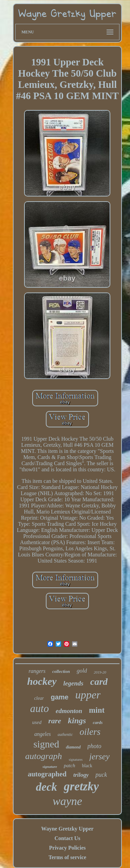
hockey (42, 681)
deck (47, 787)
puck (101, 775)
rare (55, 721)
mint (97, 710)
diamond (73, 747)
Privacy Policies (68, 848)
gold (82, 671)
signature (50, 767)
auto (40, 708)
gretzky (81, 786)
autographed (47, 774)
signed (46, 744)
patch (69, 766)
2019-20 (100, 672)
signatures (76, 760)
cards (98, 722)
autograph (43, 756)
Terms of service (67, 857)
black (87, 766)
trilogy (81, 775)
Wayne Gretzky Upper (67, 829)
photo (95, 746)
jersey (99, 756)
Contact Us (67, 838)
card (99, 682)
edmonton (69, 711)
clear (39, 698)
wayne (67, 801)
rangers (37, 671)
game (59, 697)
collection (61, 671)
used (37, 722)
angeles (43, 734)
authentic (65, 735)
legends (73, 683)
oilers (90, 732)
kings (77, 721)
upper (88, 695)
